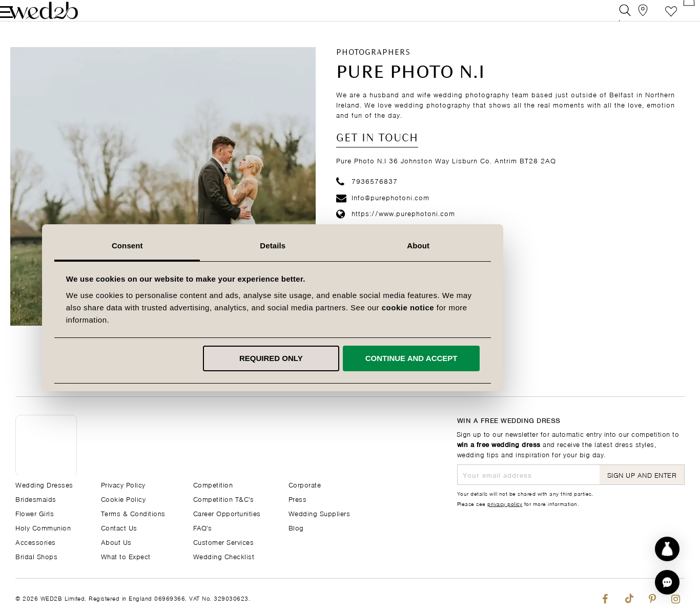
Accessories (36, 542)
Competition (213, 484)
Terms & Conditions (133, 513)
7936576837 (367, 195)
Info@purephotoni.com (383, 211)
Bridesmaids (36, 499)
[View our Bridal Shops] (633, 18)
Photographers (373, 67)
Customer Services (224, 542)
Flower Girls (35, 513)
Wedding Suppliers (320, 513)
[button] (667, 582)
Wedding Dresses (44, 484)
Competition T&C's (224, 499)
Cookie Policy (123, 499)
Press (298, 499)
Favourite (656, 18)
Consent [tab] (205, 246)
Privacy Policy (123, 484)
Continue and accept (488, 358)
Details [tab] (350, 246)
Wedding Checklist (224, 556)
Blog (296, 527)
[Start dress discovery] (667, 549)
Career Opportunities (227, 513)
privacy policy (505, 503)
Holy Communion (43, 527)
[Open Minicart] (679, 18)
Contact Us (119, 527)
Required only (348, 358)
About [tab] (496, 246)
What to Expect (126, 556)
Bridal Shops (36, 556)
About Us (116, 542)
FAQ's (203, 527)
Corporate (305, 484)
